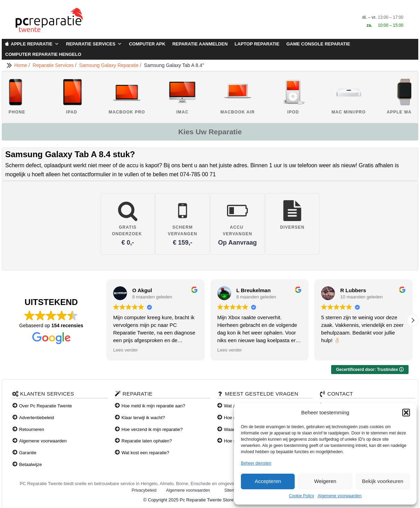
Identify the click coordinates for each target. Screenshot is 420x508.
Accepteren (268, 481)
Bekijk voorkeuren (383, 481)
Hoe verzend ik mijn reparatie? (152, 429)
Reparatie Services (94, 44)
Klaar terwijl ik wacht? (143, 418)
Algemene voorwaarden (340, 496)
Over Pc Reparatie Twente (45, 406)
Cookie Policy (301, 496)
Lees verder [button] (125, 350)
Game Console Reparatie (318, 44)
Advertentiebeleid (36, 418)
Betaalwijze (31, 464)
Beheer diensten (256, 463)
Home (21, 65)
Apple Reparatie (35, 44)
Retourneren (32, 429)
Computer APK (147, 44)
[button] (406, 413)
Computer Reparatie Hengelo (43, 54)
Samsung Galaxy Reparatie (110, 65)
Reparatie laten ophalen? (147, 441)
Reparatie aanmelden (200, 44)
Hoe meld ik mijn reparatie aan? (153, 406)
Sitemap (232, 490)
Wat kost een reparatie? (145, 453)
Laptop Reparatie (257, 44)
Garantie (28, 453)
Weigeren (325, 481)
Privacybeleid (144, 490)
